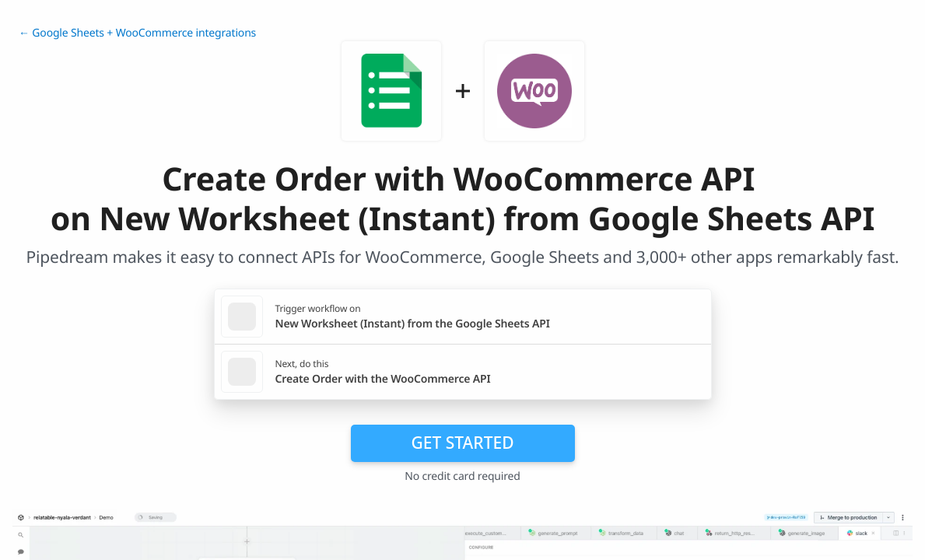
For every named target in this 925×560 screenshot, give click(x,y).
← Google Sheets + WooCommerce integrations (137, 33)
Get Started (463, 443)
